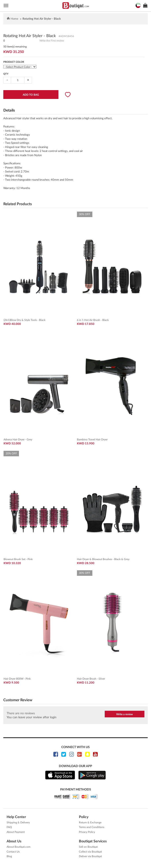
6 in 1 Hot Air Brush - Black (93, 320)
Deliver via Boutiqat (90, 856)
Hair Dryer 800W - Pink (17, 679)
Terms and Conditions (92, 827)
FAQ (9, 827)
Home (14, 19)
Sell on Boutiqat (88, 847)
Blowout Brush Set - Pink (18, 559)
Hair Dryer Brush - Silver (91, 679)
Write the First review (52, 41)
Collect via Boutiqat (90, 852)
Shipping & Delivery (18, 823)
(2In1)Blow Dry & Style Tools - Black (24, 320)
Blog (9, 856)
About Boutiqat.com (19, 847)
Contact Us (13, 852)
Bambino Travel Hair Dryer (92, 440)
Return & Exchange (90, 823)
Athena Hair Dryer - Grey (18, 440)
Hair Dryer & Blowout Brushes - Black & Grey (103, 559)
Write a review (125, 714)
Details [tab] (9, 110)
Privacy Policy (87, 832)
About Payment (16, 832)
